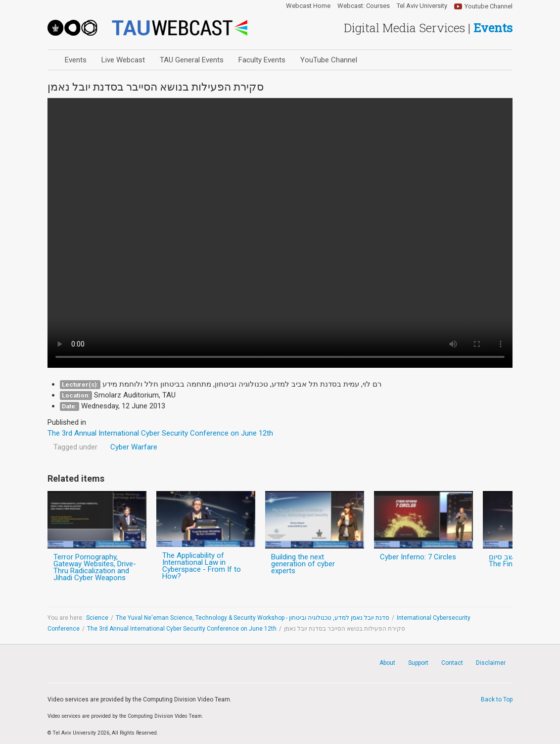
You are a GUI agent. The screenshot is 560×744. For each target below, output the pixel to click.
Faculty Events (262, 60)
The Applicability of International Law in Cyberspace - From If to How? (202, 566)
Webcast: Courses (364, 6)
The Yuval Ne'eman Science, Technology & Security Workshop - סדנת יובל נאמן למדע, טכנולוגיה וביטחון (253, 618)
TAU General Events (192, 60)
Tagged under (75, 447)
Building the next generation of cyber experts (303, 564)
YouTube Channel (329, 60)
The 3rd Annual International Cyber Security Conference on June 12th (182, 629)
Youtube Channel (489, 6)
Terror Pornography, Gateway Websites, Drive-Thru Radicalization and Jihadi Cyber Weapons (95, 567)
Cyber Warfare (134, 447)
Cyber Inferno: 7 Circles (418, 557)
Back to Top (497, 699)
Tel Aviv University (422, 6)
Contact (452, 663)
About (387, 663)
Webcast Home (308, 6)
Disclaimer (491, 663)
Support (418, 663)
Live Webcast (123, 60)
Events (76, 60)
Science (97, 618)
